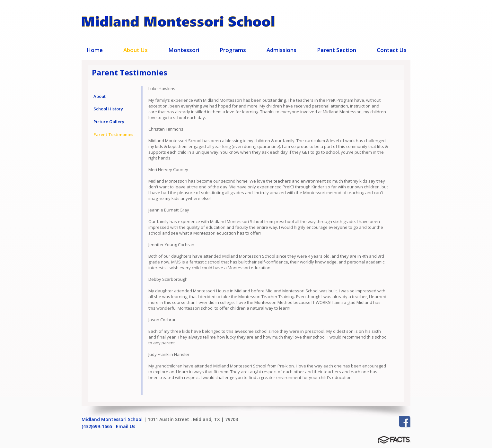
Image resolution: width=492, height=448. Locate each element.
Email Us (126, 426)
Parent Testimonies (113, 134)
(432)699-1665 (97, 426)
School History (108, 109)
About (100, 96)
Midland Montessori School (112, 419)
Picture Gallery (109, 122)
